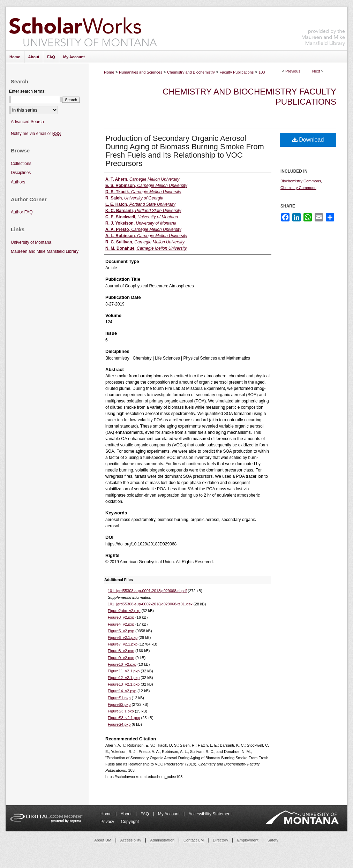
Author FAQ (22, 212)
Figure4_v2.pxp (121, 624)
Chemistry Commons (298, 188)
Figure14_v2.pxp (122, 691)
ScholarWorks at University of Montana (83, 29)
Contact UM (194, 840)
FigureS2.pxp (119, 704)
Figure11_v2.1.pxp (124, 671)
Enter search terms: (27, 91)
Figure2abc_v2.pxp (124, 611)
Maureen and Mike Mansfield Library (323, 28)
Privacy (108, 822)
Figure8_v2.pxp (121, 651)
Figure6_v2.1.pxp (123, 637)
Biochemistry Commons (301, 181)
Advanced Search (27, 122)
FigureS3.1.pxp (121, 711)
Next (316, 71)
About (127, 814)
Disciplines (21, 173)
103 (262, 72)
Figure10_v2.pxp (122, 664)
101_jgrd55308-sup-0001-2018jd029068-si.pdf (147, 591)
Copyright (130, 822)
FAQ (145, 814)
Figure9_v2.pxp (121, 658)
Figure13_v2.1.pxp (124, 684)
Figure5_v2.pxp (121, 631)
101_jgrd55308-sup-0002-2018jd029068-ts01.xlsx (150, 604)
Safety (273, 840)
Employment (248, 840)
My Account (169, 814)
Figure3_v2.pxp (121, 617)
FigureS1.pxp (119, 698)
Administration (163, 840)
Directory (220, 840)
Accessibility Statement (210, 814)
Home (109, 72)
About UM (103, 840)
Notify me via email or (36, 134)
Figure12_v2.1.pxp (124, 678)
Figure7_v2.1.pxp (123, 644)
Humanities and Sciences (141, 72)
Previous (293, 71)
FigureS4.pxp (119, 724)
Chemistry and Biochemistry (191, 72)
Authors (18, 182)
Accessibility (131, 840)
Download (308, 140)
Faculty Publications (237, 72)
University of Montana (31, 242)
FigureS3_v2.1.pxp (124, 718)
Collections (21, 164)
